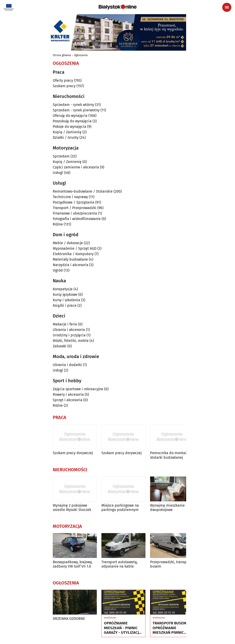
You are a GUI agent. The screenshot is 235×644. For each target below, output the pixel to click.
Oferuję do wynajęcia (70, 116)
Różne (58, 224)
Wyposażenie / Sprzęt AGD (75, 248)
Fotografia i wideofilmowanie (77, 219)
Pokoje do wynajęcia (70, 127)
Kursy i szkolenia (66, 300)
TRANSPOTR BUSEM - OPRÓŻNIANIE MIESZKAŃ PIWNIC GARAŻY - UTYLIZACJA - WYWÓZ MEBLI (171, 628)
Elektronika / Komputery (73, 254)
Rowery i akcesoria (68, 394)
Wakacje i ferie (65, 324)
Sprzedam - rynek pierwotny (76, 110)
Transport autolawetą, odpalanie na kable (120, 564)
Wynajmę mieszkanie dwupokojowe (167, 508)
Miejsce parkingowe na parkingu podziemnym (120, 508)
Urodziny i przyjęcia (69, 335)
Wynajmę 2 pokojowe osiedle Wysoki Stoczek (72, 508)
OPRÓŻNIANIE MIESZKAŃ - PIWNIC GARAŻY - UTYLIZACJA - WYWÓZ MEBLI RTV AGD (123, 628)
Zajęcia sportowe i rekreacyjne (78, 389)
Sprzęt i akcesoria (68, 400)
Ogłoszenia (81, 55)
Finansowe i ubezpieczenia (75, 213)
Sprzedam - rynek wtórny (73, 105)
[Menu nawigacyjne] (227, 7)
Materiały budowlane (70, 259)
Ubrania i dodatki (67, 365)
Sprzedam (61, 156)
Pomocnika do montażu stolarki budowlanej (169, 455)
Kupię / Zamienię (67, 132)
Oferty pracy (63, 80)
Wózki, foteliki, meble (71, 341)
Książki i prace (65, 305)
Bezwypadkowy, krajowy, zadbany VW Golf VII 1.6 (73, 564)
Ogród (58, 270)
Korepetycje (63, 289)
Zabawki (60, 346)
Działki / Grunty (66, 137)
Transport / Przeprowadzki (75, 208)
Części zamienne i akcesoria (76, 167)
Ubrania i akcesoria (69, 330)
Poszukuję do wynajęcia (72, 121)
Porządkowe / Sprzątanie (74, 202)
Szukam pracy (64, 86)
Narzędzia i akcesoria (71, 265)
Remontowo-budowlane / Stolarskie (83, 191)
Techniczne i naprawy (70, 197)
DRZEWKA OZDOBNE (69, 619)
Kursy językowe (65, 295)
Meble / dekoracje (68, 243)
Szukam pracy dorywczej (73, 453)
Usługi (58, 173)
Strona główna (62, 55)
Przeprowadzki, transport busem (171, 564)
